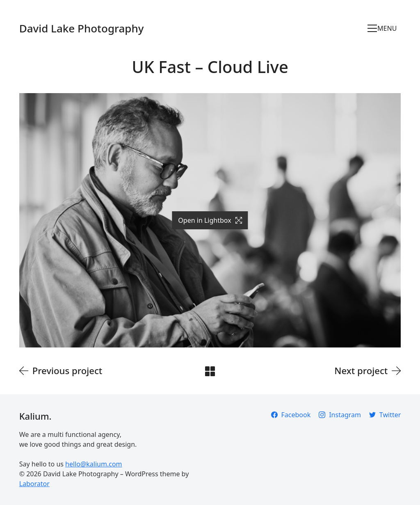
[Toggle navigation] (384, 28)
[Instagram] (340, 415)
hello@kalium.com (94, 464)
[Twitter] (385, 415)
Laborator (34, 484)
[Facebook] (291, 415)
